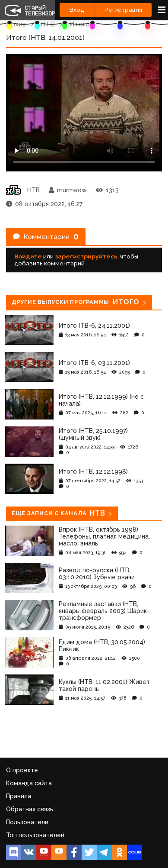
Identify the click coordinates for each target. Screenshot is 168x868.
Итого (79, 24)
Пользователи (27, 822)
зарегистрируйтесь (86, 256)
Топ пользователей (35, 835)
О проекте (22, 770)
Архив (16, 24)
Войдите (28, 256)
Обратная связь (30, 809)
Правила (19, 796)
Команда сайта (29, 783)
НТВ (48, 24)
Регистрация (123, 10)
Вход (77, 10)
